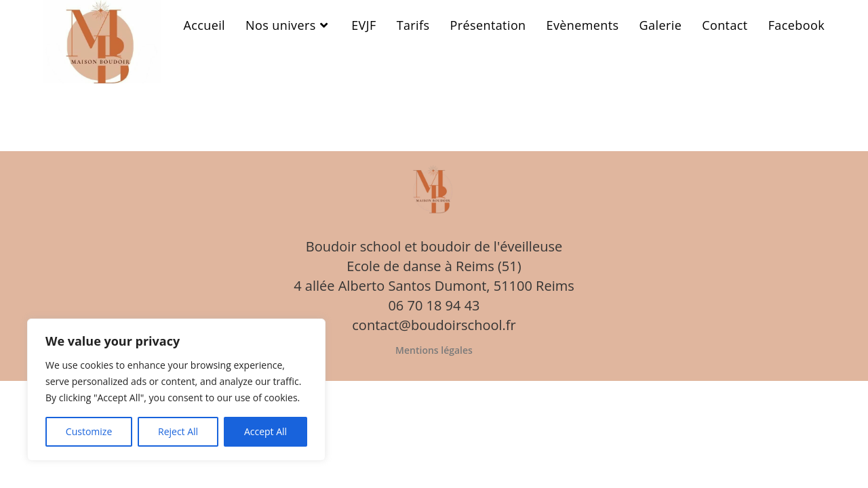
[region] (176, 390)
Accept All (265, 431)
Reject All (178, 431)
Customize (89, 431)
